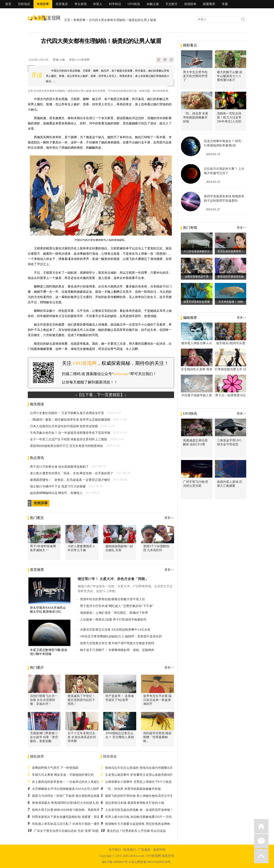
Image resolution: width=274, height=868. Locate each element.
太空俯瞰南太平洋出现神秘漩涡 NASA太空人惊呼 (66, 789)
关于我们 (115, 850)
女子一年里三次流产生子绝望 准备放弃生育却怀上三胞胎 (69, 439)
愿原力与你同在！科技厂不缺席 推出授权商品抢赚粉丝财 (71, 796)
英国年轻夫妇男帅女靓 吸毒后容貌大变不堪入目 (113, 599)
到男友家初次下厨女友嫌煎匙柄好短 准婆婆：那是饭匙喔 (71, 817)
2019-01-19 (213, 154)
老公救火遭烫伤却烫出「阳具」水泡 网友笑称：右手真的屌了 (72, 473)
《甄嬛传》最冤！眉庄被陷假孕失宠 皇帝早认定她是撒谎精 (70, 420)
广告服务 (144, 850)
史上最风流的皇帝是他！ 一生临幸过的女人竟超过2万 (68, 782)
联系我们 (130, 850)
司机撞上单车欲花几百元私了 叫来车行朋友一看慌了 (68, 824)
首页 (8, 4)
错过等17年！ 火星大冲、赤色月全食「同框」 (113, 579)
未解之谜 (153, 4)
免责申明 (159, 850)
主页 (67, 20)
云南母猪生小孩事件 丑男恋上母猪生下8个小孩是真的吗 (143, 782)
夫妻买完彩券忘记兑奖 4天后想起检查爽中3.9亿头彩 (115, 630)
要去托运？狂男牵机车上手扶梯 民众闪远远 (136, 831)
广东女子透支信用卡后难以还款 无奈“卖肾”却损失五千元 (72, 831)
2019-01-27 (213, 209)
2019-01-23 (213, 182)
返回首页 (261, 826)
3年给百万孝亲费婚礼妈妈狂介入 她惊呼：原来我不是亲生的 (121, 636)
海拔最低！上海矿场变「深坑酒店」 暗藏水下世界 (114, 613)
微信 (261, 841)
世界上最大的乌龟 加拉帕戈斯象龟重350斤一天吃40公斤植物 (146, 817)
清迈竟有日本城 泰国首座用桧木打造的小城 (134, 803)
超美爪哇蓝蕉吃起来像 (197, 302)
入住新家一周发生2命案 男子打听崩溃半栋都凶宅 (113, 620)
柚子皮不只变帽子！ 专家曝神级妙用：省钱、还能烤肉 (117, 650)
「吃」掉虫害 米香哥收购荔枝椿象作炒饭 (133, 789)
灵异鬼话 (62, 4)
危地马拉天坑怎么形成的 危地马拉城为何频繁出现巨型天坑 (145, 768)
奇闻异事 (43, 4)
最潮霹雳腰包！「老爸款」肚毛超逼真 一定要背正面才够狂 (70, 480)
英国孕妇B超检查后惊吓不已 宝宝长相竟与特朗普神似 (67, 446)
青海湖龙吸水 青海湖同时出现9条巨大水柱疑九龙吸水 (68, 803)
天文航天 (171, 4)
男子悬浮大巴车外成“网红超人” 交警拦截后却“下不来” (117, 606)
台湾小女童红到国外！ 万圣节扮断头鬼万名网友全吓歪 (67, 413)
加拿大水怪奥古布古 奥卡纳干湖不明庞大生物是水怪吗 (117, 643)
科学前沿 (115, 4)
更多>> (169, 518)
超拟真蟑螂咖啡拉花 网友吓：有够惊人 (56, 493)
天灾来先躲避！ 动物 (231, 302)
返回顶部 (261, 856)
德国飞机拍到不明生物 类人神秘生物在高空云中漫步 (141, 796)
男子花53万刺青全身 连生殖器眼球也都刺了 (59, 467)
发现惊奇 (190, 4)
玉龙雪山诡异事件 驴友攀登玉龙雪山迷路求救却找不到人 (144, 775)
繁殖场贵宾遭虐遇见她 (230, 277)
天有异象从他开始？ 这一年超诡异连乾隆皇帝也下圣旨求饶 (70, 433)
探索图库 (209, 4)
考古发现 (80, 4)
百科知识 (24, 4)
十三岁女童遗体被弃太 (197, 251)
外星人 (98, 4)
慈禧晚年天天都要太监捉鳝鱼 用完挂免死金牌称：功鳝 (142, 824)
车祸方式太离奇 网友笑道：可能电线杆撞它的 (63, 775)
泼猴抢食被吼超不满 (197, 277)
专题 (225, 4)
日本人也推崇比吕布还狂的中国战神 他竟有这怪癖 (64, 426)
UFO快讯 (134, 4)
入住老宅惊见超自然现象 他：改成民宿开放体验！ (139, 810)
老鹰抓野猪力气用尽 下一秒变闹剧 (55, 768)
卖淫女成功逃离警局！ (230, 251)
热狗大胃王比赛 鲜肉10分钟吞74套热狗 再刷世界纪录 (69, 810)
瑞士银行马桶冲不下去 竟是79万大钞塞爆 (58, 486)
